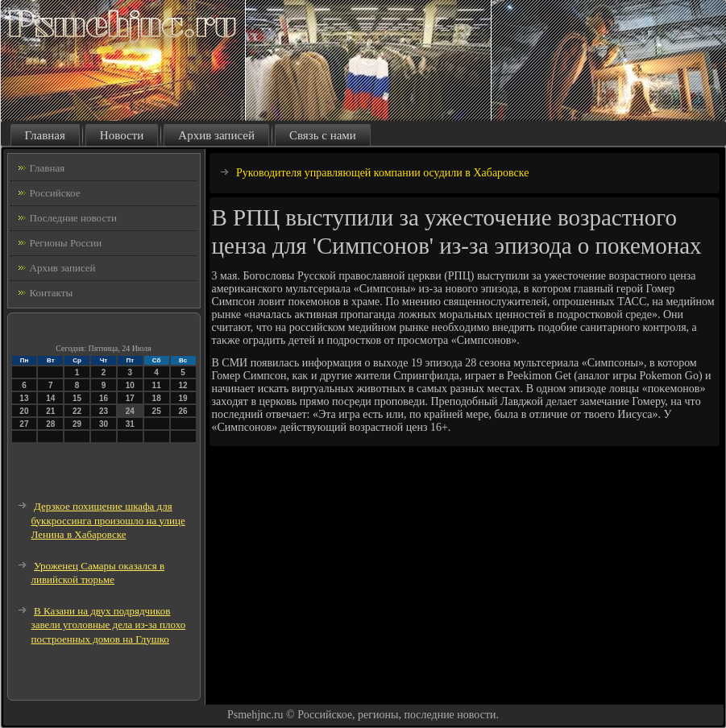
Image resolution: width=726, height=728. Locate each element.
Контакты (52, 293)
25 (157, 411)
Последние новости (73, 218)
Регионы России (66, 243)
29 (77, 424)
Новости (122, 135)
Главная (45, 135)
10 (130, 385)
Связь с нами (323, 135)
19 (183, 398)
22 (77, 411)
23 (104, 411)
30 (104, 424)
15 (77, 398)
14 (50, 398)
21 (50, 411)
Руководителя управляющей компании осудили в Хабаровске (383, 173)
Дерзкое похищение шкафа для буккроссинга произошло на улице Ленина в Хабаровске (108, 520)
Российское (55, 193)
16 (104, 398)
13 (24, 398)
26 (183, 411)
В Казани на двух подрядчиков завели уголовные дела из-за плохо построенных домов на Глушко (109, 625)
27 (24, 424)
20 (24, 411)
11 (157, 385)
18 (157, 398)
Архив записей (216, 135)
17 (130, 398)
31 (130, 424)
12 (183, 385)
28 (50, 424)
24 (130, 411)
